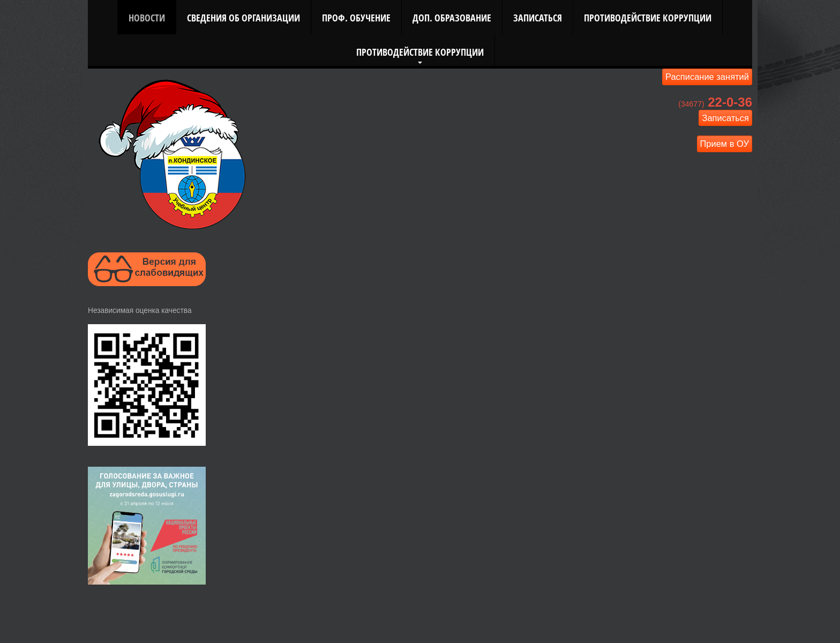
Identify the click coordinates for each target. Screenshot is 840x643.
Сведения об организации (243, 17)
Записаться (538, 17)
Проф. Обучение (356, 17)
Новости (147, 17)
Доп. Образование (452, 17)
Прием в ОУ (725, 144)
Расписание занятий (707, 77)
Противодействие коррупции (648, 17)
